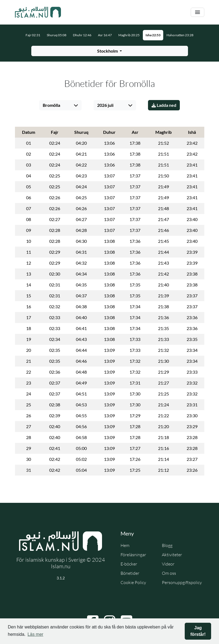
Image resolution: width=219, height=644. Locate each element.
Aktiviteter (172, 555)
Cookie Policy (133, 582)
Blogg (167, 545)
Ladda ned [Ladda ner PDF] (164, 105)
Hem (125, 545)
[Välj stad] (60, 105)
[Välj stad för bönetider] (110, 51)
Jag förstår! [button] (198, 631)
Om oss (169, 573)
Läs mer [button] (35, 634)
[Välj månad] (115, 105)
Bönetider (130, 573)
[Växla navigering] (198, 12)
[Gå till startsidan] (38, 12)
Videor (168, 564)
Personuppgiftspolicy (182, 582)
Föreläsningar (133, 555)
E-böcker (129, 564)
